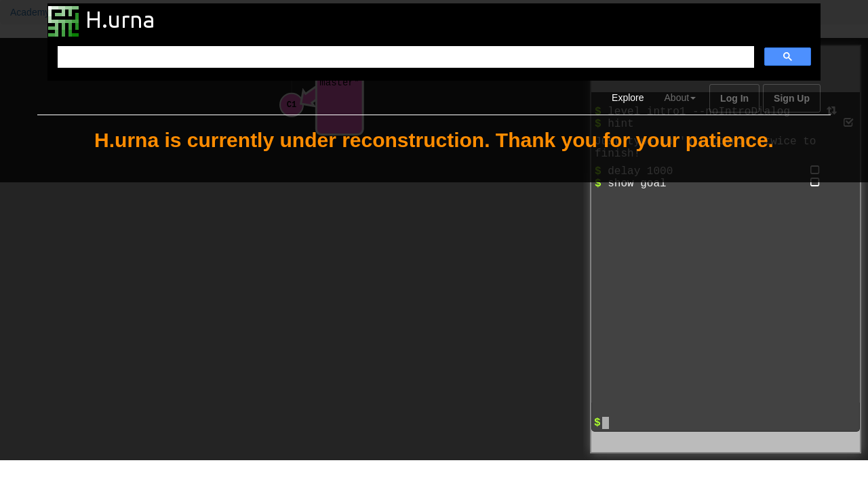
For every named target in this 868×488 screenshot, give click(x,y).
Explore (628, 98)
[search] (405, 57)
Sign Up (792, 98)
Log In (734, 98)
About (680, 98)
